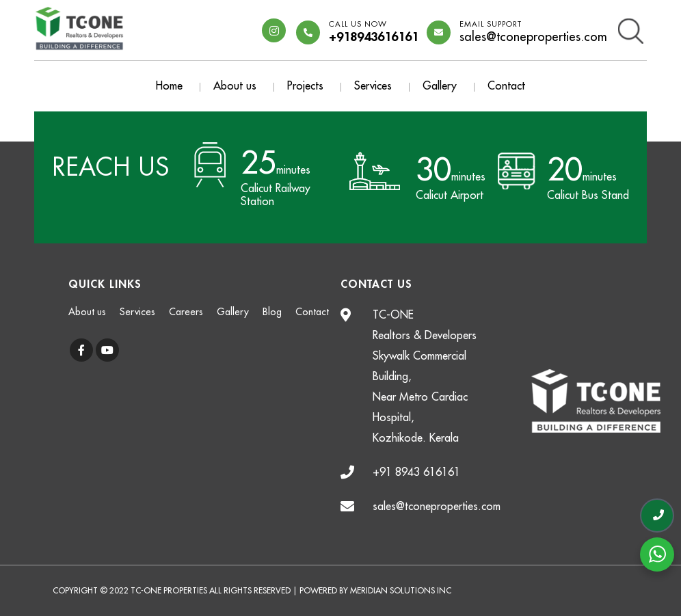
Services (373, 86)
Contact (506, 86)
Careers (186, 312)
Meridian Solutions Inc (401, 591)
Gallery (440, 86)
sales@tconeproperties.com (533, 32)
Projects (305, 86)
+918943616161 (374, 32)
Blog (272, 312)
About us (235, 86)
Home (169, 86)
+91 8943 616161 (416, 472)
